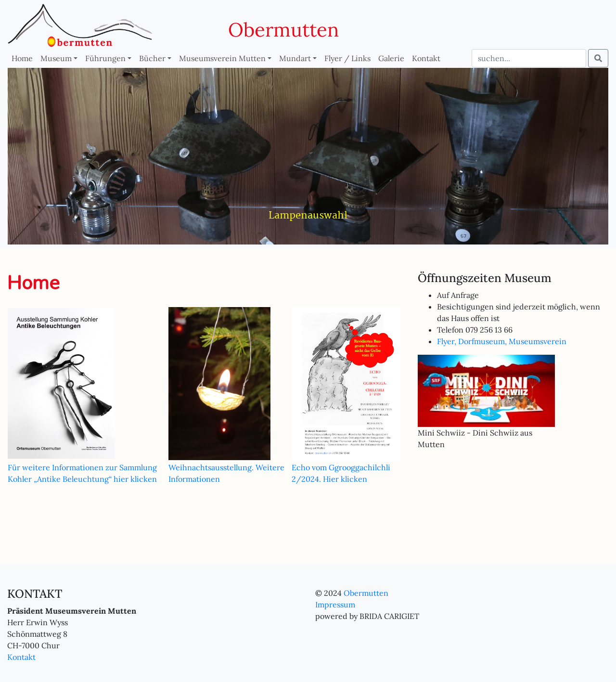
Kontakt (426, 58)
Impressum (335, 605)
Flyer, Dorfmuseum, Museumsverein (502, 341)
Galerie (391, 58)
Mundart (295, 58)
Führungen (105, 58)
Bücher (152, 58)
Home (22, 58)
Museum (56, 58)
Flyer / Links (347, 58)
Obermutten (283, 30)
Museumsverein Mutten (222, 58)
